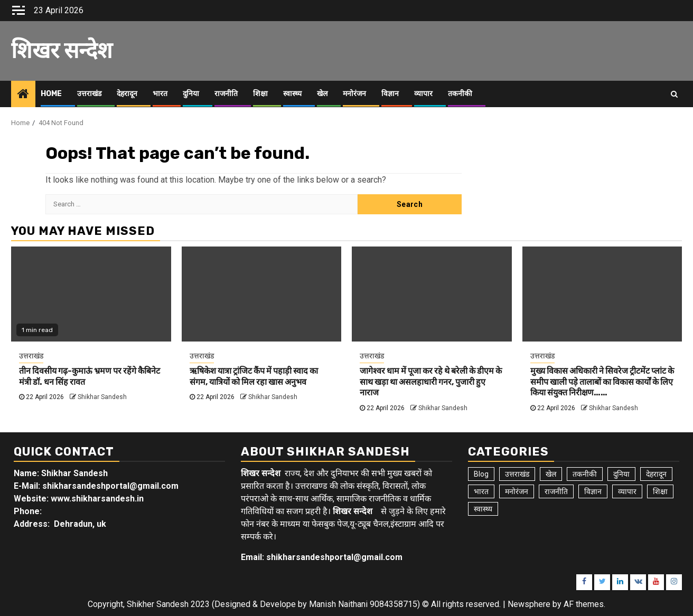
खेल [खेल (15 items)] (551, 474)
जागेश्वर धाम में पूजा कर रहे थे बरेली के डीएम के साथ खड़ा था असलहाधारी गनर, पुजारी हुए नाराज (431, 382)
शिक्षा (260, 94)
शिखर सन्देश (62, 51)
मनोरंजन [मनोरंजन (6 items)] (517, 491)
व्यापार (423, 94)
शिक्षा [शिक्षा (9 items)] (660, 491)
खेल (322, 94)
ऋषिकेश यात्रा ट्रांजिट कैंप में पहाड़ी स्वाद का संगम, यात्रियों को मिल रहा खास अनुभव (254, 376)
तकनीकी (460, 94)
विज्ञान (390, 94)
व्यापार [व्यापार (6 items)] (627, 491)
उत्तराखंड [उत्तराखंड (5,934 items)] (517, 474)
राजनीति (226, 94)
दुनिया (191, 94)
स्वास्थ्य (292, 94)
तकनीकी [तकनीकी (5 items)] (585, 474)
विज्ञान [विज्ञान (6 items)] (593, 491)
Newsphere (529, 604)
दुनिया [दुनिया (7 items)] (621, 474)
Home (51, 94)
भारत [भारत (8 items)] (481, 491)
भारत (160, 94)
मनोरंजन (354, 94)
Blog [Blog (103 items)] (481, 474)
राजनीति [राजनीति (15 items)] (556, 491)
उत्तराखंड (89, 94)
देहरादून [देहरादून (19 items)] (656, 474)
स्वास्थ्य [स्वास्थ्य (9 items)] (483, 509)
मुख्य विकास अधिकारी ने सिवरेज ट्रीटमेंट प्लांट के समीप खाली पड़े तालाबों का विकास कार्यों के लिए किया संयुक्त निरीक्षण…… (602, 382)
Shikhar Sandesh (102, 397)
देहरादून (127, 94)
